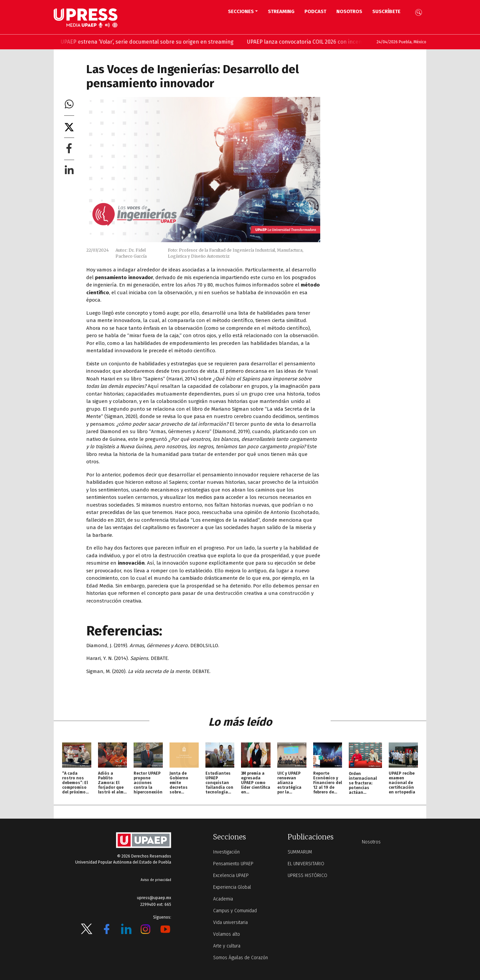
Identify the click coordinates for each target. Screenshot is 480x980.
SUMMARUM (300, 852)
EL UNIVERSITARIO (306, 864)
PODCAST (315, 11)
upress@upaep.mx (154, 898)
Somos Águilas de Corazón (241, 958)
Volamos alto (227, 934)
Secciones (241, 11)
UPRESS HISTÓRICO (307, 875)
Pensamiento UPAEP (233, 864)
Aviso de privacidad (156, 880)
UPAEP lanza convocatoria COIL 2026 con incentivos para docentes (333, 42)
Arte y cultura (227, 946)
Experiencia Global (232, 887)
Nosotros (349, 11)
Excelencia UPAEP (231, 875)
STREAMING (281, 11)
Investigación (226, 852)
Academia (223, 899)
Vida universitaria (230, 922)
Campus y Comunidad (235, 911)
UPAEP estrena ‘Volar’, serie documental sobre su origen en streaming (151, 42)
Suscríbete (386, 11)
